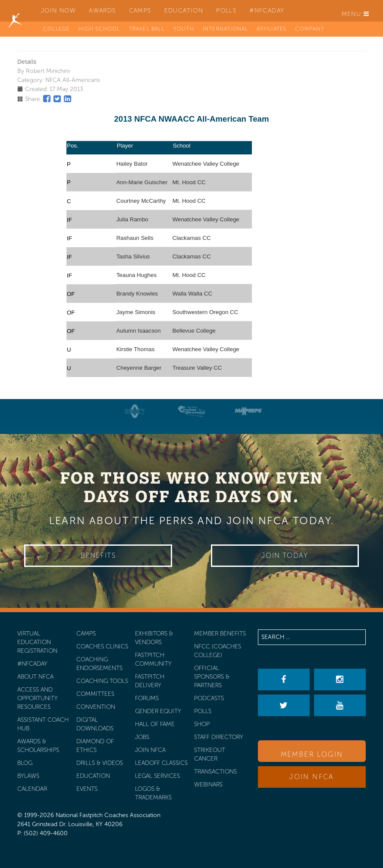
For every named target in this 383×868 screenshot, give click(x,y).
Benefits (98, 555)
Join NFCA (312, 777)
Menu (355, 14)
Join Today (285, 555)
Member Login (312, 754)
